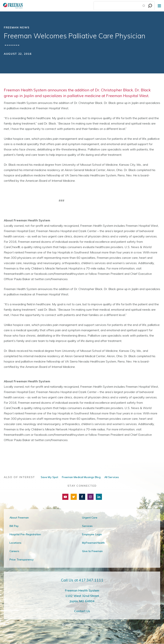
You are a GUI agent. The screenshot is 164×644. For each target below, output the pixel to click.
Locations (15, 543)
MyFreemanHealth (94, 543)
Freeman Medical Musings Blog (81, 477)
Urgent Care (90, 518)
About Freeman (19, 518)
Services (87, 526)
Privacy (73, 633)
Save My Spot (49, 477)
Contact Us (82, 611)
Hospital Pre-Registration (25, 534)
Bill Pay (14, 526)
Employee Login (92, 534)
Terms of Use (90, 633)
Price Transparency (22, 560)
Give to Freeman (92, 551)
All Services (112, 477)
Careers (14, 551)
